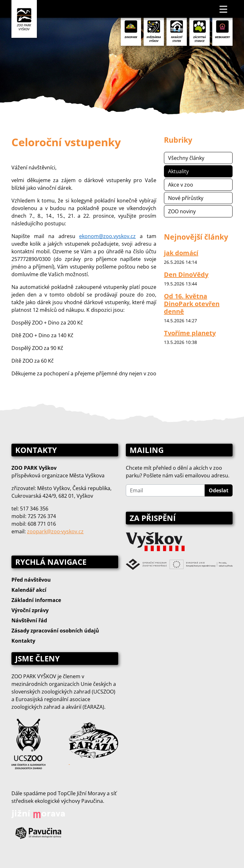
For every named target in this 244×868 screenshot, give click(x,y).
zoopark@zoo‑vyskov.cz (55, 531)
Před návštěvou (31, 580)
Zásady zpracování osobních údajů (55, 631)
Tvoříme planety (190, 333)
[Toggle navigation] (224, 9)
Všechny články (186, 158)
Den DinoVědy (186, 274)
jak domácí (181, 253)
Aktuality (178, 171)
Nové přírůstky (186, 198)
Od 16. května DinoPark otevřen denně (192, 304)
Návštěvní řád (29, 620)
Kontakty (23, 641)
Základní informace (36, 600)
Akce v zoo (181, 185)
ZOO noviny (182, 211)
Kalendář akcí (29, 590)
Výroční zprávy (30, 610)
